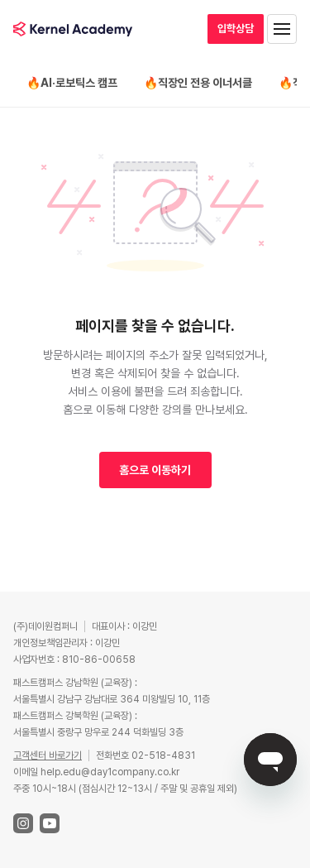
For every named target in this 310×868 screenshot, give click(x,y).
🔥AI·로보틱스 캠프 (72, 83)
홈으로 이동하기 (155, 470)
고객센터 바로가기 (48, 755)
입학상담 (236, 29)
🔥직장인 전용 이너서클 (198, 83)
